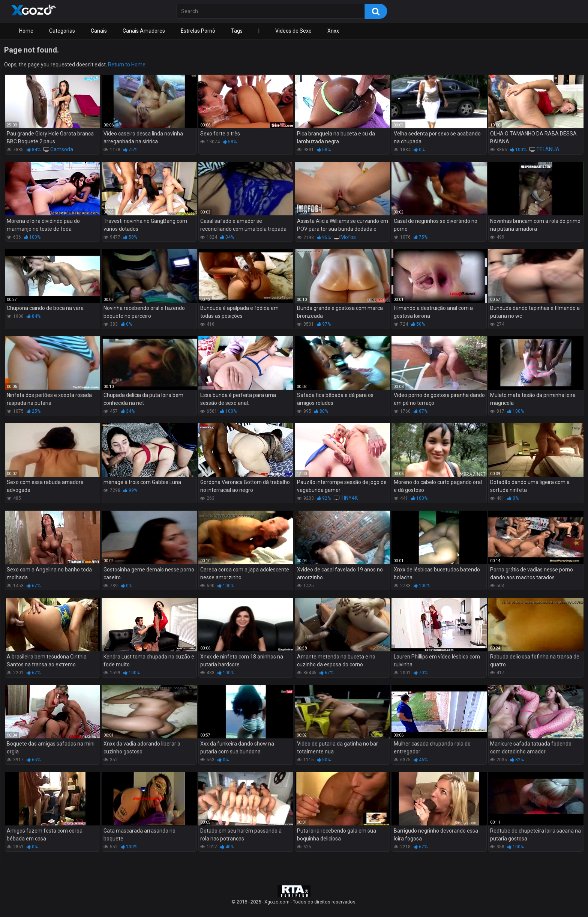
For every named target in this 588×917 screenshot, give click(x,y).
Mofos (348, 237)
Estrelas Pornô (198, 31)
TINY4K (349, 498)
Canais (99, 31)
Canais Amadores (144, 31)
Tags (237, 31)
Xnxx (333, 31)
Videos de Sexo (293, 31)
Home (26, 31)
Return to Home (127, 65)
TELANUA (548, 149)
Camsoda (62, 149)
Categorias (62, 31)
